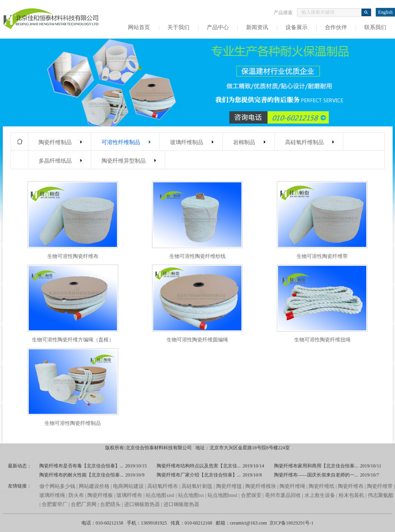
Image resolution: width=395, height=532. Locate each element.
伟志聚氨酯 (381, 495)
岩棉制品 (244, 142)
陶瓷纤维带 (380, 486)
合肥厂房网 (84, 504)
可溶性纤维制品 (121, 142)
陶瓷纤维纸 (322, 486)
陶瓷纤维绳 (292, 486)
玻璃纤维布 (129, 495)
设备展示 (297, 27)
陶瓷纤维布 (351, 486)
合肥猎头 (110, 504)
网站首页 (139, 27)
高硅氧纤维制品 (304, 142)
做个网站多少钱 (57, 486)
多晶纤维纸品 (55, 161)
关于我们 (178, 27)
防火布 (76, 495)
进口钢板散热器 (142, 504)
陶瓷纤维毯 (229, 486)
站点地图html (223, 495)
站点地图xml (160, 495)
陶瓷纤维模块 (261, 486)
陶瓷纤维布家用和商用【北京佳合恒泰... (316, 466)
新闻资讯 (257, 27)
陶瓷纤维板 (100, 495)
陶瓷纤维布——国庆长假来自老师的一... (316, 475)
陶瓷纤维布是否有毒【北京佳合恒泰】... (81, 466)
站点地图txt (191, 495)
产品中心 (218, 27)
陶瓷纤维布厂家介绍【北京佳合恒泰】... (199, 475)
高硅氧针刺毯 (197, 486)
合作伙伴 (336, 27)
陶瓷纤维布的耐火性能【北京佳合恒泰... (81, 475)
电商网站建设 (128, 486)
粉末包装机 (351, 495)
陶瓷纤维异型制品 (124, 161)
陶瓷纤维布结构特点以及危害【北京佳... (199, 466)
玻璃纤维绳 (52, 495)
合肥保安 (251, 495)
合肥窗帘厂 (55, 504)
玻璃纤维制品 (187, 142)
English (385, 12)
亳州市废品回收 (284, 495)
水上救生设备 (320, 495)
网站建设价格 (94, 486)
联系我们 (375, 27)
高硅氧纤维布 (163, 486)
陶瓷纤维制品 (55, 142)
